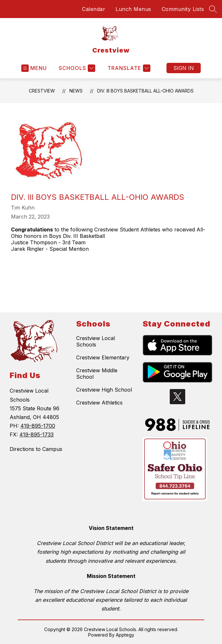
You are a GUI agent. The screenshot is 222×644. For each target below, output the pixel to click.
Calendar (94, 9)
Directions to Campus (36, 449)
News (76, 91)
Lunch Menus (133, 9)
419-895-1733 (36, 434)
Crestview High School (104, 390)
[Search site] (213, 9)
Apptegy (125, 635)
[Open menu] (34, 68)
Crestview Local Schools (96, 341)
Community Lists (183, 9)
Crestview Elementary (103, 357)
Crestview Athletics (99, 403)
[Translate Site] (128, 68)
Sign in (184, 68)
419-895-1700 (38, 426)
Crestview (42, 91)
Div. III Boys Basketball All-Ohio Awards (145, 91)
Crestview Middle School (97, 374)
